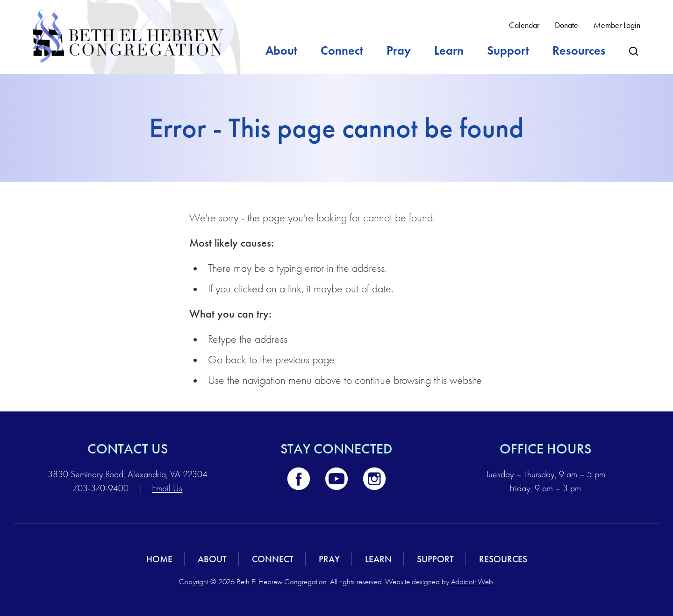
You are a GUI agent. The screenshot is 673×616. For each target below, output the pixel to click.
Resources (579, 50)
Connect (342, 50)
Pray (399, 50)
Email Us (167, 488)
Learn (449, 50)
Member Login (617, 25)
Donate (566, 25)
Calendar (524, 25)
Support (508, 50)
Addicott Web (472, 582)
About (281, 50)
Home (159, 559)
